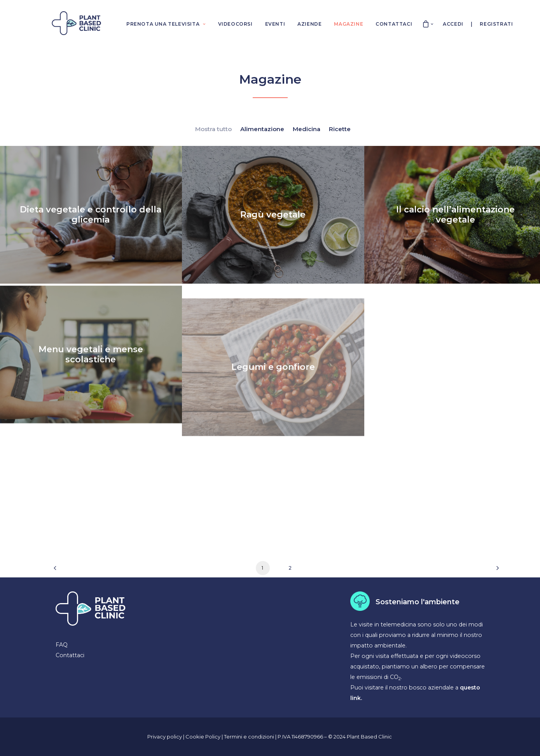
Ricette (340, 129)
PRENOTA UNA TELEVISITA (166, 24)
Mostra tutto (213, 129)
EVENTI (275, 24)
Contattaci (70, 655)
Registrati (496, 24)
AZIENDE (309, 24)
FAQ (62, 645)
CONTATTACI (394, 24)
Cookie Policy (204, 737)
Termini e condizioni (250, 737)
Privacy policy (165, 737)
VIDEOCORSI (235, 24)
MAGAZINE (349, 24)
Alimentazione (262, 129)
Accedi (453, 24)
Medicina (307, 129)
